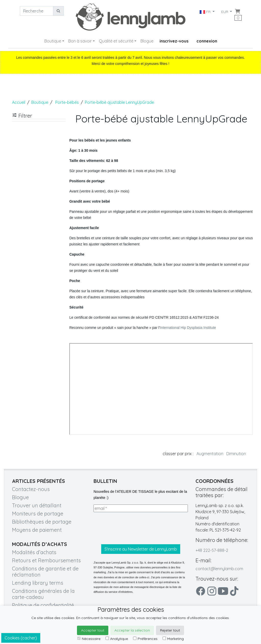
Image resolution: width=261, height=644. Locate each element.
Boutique (53, 41)
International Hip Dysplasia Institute (188, 328)
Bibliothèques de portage (42, 522)
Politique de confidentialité (43, 605)
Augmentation (210, 454)
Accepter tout (93, 630)
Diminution (236, 454)
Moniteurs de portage (38, 514)
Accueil (19, 102)
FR (205, 12)
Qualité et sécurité (116, 41)
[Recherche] (37, 11)
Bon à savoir (80, 41)
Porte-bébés (67, 102)
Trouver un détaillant (37, 505)
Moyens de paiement (37, 530)
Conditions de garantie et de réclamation (45, 572)
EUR (225, 12)
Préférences (145, 639)
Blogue (147, 41)
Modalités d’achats (34, 552)
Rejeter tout (170, 630)
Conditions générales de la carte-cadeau (43, 594)
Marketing (173, 639)
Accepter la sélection (132, 630)
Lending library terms (38, 583)
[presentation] (132, 528)
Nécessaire (89, 639)
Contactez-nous (31, 489)
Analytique (117, 639)
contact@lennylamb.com (219, 569)
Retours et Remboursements (46, 560)
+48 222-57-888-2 (212, 550)
